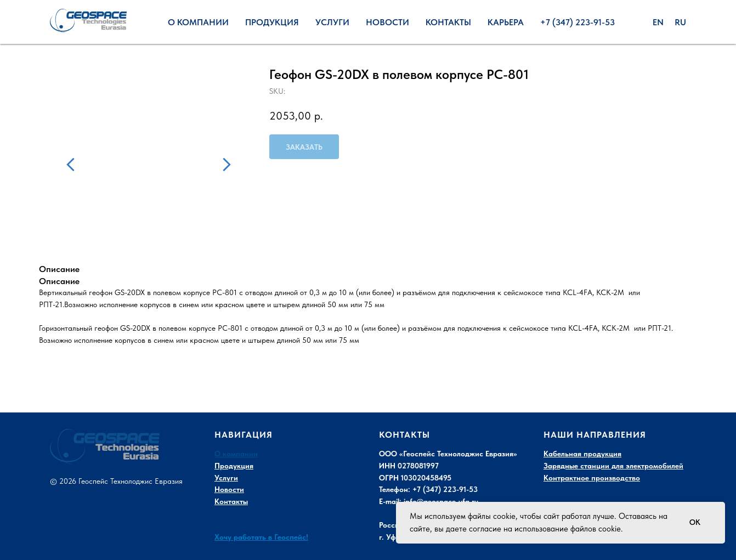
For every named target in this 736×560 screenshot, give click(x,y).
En (658, 22)
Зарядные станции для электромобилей (613, 466)
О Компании (198, 22)
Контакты (448, 22)
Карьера (506, 22)
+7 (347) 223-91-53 (578, 22)
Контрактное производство (592, 478)
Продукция (272, 22)
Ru (680, 22)
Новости (387, 22)
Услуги (332, 22)
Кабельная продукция (582, 454)
